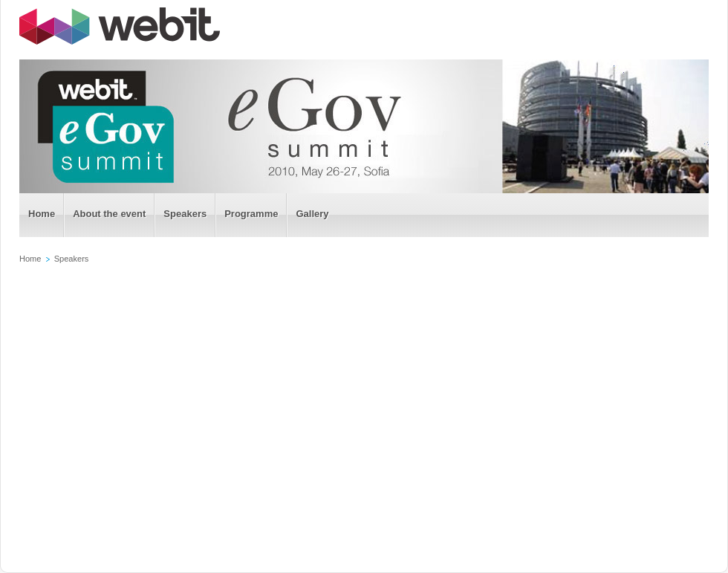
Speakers (72, 259)
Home (30, 259)
